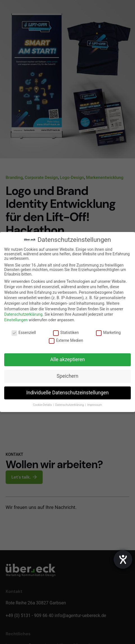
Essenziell (24, 333)
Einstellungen (16, 320)
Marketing (108, 333)
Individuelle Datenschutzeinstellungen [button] (67, 393)
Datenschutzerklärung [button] (70, 405)
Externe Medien (66, 340)
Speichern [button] (67, 376)
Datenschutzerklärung (23, 314)
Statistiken (66, 333)
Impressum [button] (95, 405)
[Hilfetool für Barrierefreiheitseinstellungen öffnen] (123, 559)
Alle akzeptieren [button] (68, 359)
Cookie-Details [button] (43, 405)
